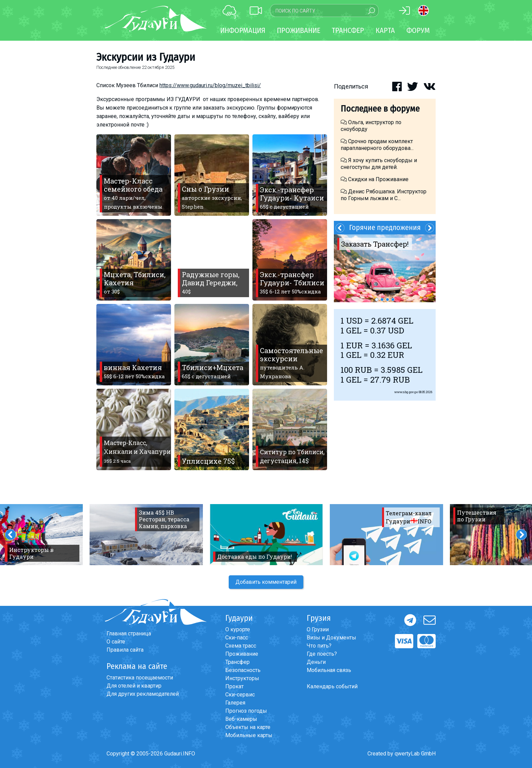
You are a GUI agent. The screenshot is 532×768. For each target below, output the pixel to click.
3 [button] (387, 300)
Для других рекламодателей (143, 694)
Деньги (316, 662)
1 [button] (377, 300)
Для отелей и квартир (134, 686)
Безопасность (243, 670)
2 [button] (382, 300)
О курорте (238, 629)
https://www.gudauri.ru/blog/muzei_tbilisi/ (210, 85)
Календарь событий (332, 686)
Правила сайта (125, 650)
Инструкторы (242, 678)
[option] (385, 268)
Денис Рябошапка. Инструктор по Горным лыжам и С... (384, 195)
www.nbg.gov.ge (406, 392)
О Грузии (318, 629)
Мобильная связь (329, 670)
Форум (418, 30)
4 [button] (393, 300)
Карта (385, 30)
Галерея (235, 703)
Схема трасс (241, 646)
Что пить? (319, 646)
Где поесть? (322, 654)
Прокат (234, 686)
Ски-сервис (240, 695)
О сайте (116, 642)
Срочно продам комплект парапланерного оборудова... (377, 145)
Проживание (242, 654)
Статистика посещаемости (140, 678)
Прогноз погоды (246, 711)
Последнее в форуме (380, 109)
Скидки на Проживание (375, 179)
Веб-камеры (241, 719)
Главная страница (129, 633)
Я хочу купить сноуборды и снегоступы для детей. (379, 164)
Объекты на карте (248, 727)
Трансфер (237, 662)
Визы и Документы (331, 638)
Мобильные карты (249, 735)
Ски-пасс (237, 638)
